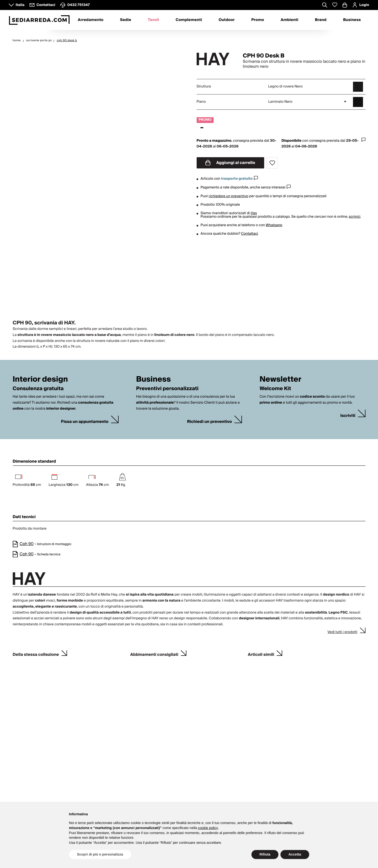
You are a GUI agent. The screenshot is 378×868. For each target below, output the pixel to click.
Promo (258, 20)
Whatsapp (274, 225)
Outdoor (227, 20)
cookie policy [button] (208, 828)
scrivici (354, 217)
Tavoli (153, 20)
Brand (321, 20)
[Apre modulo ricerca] (325, 5)
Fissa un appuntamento (85, 422)
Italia (20, 5)
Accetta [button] (295, 854)
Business (352, 20)
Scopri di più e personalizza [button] (100, 854)
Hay (254, 213)
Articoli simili (261, 654)
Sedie (126, 20)
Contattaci (250, 234)
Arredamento (91, 20)
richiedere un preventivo (229, 196)
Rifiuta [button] (265, 854)
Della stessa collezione (36, 654)
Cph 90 (27, 544)
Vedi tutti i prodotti (342, 632)
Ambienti (290, 20)
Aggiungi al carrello (230, 163)
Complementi (189, 20)
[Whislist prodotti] (335, 5)
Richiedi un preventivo (210, 422)
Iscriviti (348, 416)
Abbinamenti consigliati (154, 654)
